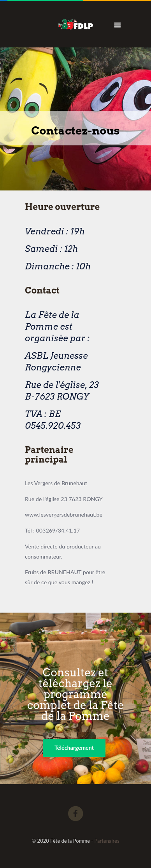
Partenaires (107, 841)
